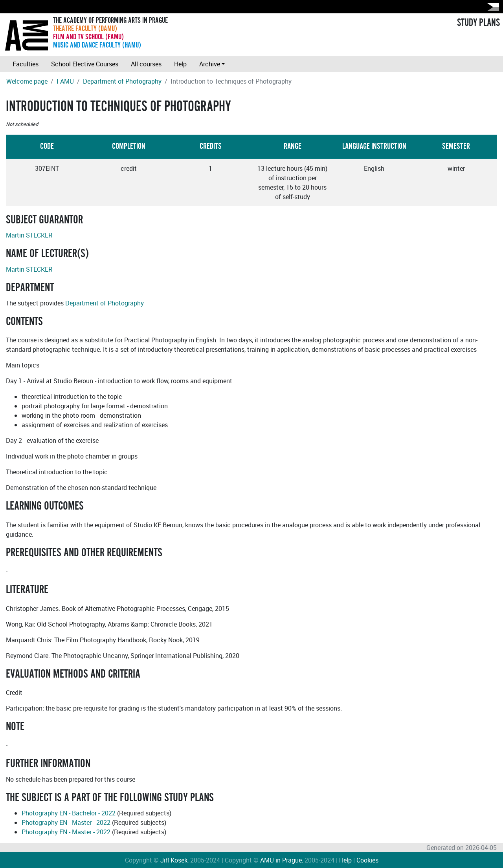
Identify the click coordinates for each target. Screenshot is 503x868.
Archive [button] (210, 64)
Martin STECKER (29, 235)
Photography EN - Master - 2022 (66, 822)
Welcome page (27, 81)
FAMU (65, 81)
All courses (146, 64)
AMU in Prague (281, 860)
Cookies (367, 860)
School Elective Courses (85, 64)
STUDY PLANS (478, 23)
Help (180, 64)
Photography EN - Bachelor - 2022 (69, 813)
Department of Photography (122, 81)
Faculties (26, 64)
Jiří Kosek (174, 860)
